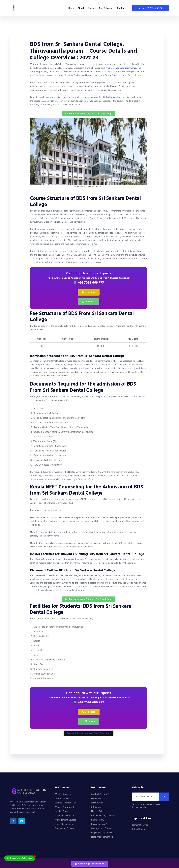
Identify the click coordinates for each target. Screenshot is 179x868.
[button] (90, 864)
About (81, 8)
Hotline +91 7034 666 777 (151, 8)
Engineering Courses (65, 828)
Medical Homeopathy (65, 803)
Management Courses (66, 820)
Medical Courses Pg (101, 794)
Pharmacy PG (98, 820)
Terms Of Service (140, 825)
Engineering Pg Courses (102, 833)
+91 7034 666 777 (89, 283)
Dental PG (96, 799)
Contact (121, 8)
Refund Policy (138, 829)
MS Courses (97, 807)
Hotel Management (64, 824)
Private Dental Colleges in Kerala (121, 68)
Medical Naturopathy (65, 807)
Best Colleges (105, 8)
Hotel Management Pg (102, 837)
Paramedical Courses (65, 816)
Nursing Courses (63, 811)
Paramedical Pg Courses (103, 816)
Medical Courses (63, 794)
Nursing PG (97, 811)
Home (71, 8)
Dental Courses (62, 799)
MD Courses (97, 803)
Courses (91, 8)
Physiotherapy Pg (100, 824)
